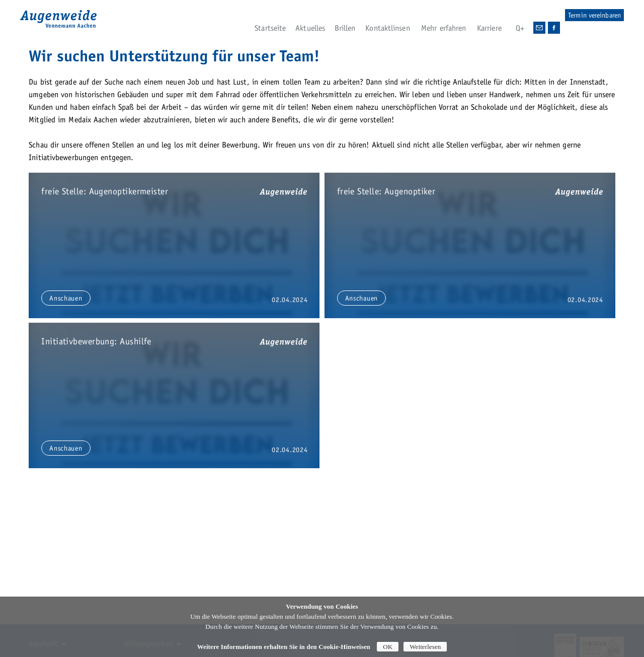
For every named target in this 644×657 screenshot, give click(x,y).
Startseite (270, 28)
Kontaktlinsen (387, 28)
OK (388, 647)
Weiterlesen (425, 647)
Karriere (489, 28)
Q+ (520, 28)
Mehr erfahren (444, 28)
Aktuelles (310, 28)
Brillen (345, 28)
